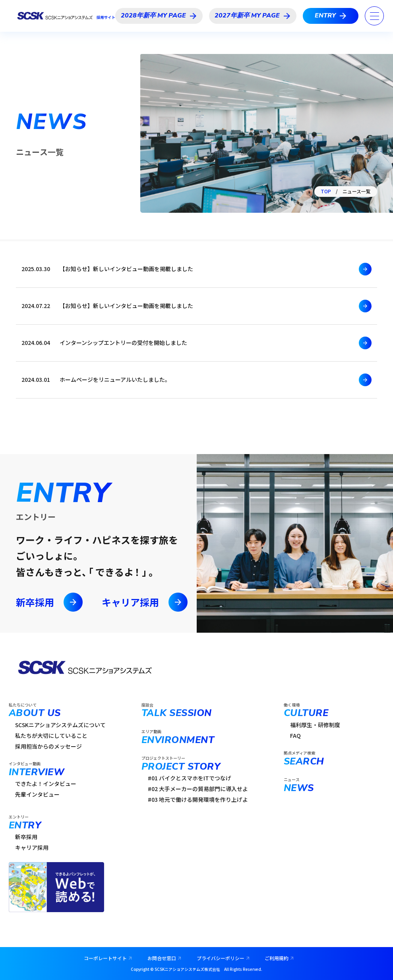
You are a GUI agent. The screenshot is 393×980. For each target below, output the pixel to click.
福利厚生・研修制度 (315, 725)
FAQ (295, 735)
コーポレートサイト (105, 958)
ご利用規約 (277, 958)
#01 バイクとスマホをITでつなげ (190, 778)
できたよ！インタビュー (46, 784)
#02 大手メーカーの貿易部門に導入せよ (198, 789)
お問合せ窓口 (162, 958)
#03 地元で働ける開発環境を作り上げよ (198, 799)
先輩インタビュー (37, 794)
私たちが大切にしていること (51, 735)
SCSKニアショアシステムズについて (60, 725)
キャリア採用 (145, 602)
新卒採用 (49, 602)
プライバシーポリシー (221, 958)
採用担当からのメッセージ (48, 746)
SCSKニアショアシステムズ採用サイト (66, 16)
